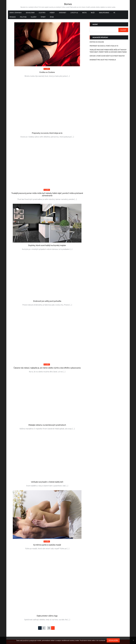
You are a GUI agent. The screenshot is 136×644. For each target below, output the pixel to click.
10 (49, 628)
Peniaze (13, 17)
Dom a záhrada (16, 13)
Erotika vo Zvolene (47, 72)
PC (114, 13)
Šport (43, 17)
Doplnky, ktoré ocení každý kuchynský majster (47, 245)
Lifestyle (74, 13)
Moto (84, 13)
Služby (34, 17)
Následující (53, 628)
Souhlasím (113, 640)
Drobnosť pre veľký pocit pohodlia (47, 301)
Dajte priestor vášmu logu (47, 616)
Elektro (42, 13)
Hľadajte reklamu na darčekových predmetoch (47, 425)
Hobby (52, 13)
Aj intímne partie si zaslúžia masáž (47, 545)
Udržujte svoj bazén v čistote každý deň (47, 482)
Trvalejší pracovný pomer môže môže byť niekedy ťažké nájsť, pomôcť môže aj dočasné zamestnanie (47, 194)
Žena (52, 17)
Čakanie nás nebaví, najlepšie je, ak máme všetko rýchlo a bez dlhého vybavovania (47, 368)
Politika (23, 17)
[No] (133, 640)
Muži (93, 13)
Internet (63, 13)
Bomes (68, 4)
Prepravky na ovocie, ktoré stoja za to (47, 133)
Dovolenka (30, 13)
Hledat (95, 24)
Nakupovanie (104, 13)
